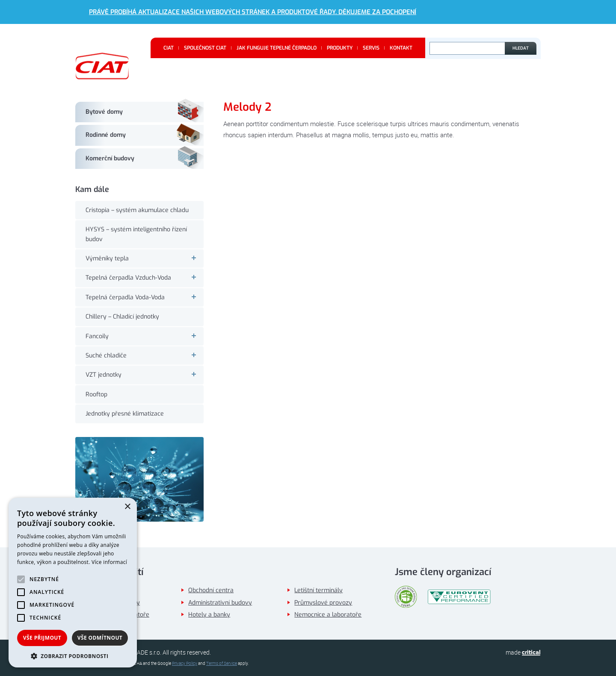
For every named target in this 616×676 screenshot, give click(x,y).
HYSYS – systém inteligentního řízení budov (136, 234)
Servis (371, 48)
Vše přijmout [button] (42, 638)
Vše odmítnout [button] (100, 638)
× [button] (127, 507)
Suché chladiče (145, 356)
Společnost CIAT (205, 48)
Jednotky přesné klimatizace (125, 414)
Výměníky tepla (145, 258)
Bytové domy (104, 112)
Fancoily (145, 336)
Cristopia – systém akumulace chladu (137, 210)
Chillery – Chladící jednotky (122, 317)
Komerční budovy (110, 158)
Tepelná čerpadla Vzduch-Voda (145, 278)
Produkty (340, 48)
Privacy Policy (185, 663)
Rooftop (96, 394)
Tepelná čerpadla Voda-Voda (145, 297)
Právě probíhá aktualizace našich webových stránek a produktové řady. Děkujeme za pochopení (253, 12)
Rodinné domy (106, 135)
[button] (73, 655)
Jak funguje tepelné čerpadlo (277, 48)
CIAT (169, 48)
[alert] (73, 583)
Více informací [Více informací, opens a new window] (109, 562)
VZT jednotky (145, 375)
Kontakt (401, 48)
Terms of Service (222, 663)
